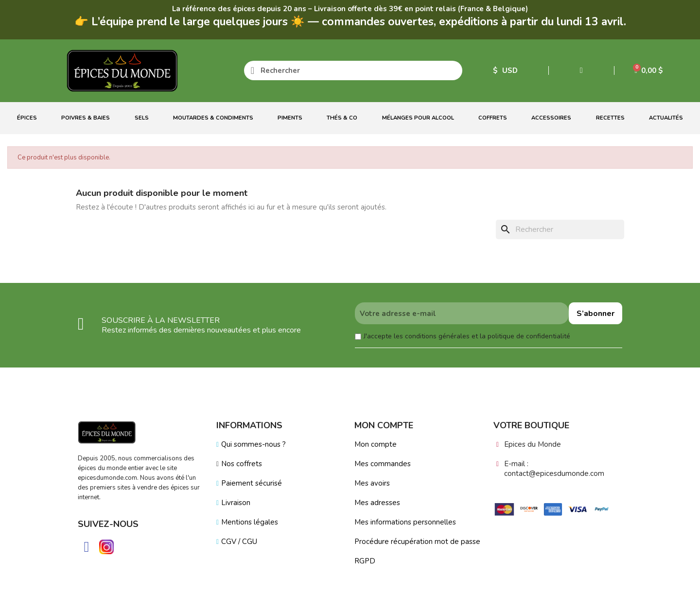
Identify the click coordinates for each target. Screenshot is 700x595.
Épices (27, 118)
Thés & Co (342, 118)
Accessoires (551, 118)
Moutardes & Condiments (213, 118)
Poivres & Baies (86, 118)
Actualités (666, 118)
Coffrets (493, 118)
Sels (142, 118)
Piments (290, 118)
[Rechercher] (560, 229)
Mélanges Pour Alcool (418, 118)
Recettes (610, 118)
